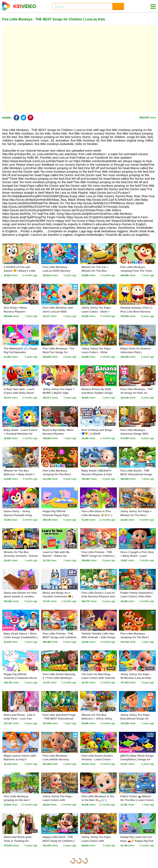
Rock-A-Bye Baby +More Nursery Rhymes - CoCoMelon (58, 434)
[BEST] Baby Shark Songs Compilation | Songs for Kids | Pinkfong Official (137, 759)
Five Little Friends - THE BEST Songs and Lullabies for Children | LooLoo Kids (60, 637)
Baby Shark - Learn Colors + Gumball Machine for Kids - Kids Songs (20, 434)
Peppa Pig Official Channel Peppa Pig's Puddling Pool (56, 515)
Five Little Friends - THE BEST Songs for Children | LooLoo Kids (98, 556)
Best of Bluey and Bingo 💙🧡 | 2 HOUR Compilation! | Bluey (97, 434)
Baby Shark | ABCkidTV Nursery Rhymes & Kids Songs (97, 474)
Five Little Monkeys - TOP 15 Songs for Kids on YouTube (137, 393)
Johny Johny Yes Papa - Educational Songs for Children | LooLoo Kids (136, 719)
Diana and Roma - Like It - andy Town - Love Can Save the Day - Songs (20, 719)
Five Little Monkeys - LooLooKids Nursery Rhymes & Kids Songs (57, 759)
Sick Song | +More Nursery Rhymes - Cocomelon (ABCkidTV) (19, 311)
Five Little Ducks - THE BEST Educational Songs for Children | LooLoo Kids (137, 474)
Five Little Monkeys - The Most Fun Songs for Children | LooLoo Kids (59, 352)
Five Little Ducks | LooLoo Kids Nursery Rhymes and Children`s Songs (98, 596)
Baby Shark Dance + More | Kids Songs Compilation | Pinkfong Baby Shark (21, 637)
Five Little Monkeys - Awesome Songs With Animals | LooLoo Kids (135, 434)
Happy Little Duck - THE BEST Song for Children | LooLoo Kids (59, 841)
